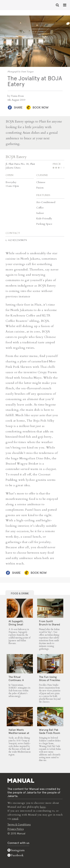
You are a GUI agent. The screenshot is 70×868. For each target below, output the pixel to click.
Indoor (40, 213)
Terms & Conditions (19, 824)
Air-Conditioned (46, 202)
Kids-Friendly (44, 218)
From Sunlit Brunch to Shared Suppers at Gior (49, 624)
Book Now (40, 107)
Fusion (40, 188)
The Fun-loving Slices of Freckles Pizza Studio (50, 680)
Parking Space (44, 224)
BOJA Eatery (16, 157)
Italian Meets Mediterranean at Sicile (19, 733)
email (15, 819)
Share (18, 107)
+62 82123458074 (17, 240)
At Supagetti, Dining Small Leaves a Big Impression (16, 626)
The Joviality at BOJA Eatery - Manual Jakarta (15, 5)
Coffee (40, 208)
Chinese (41, 182)
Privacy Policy (16, 829)
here (43, 807)
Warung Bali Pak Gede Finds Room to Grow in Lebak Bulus (50, 735)
